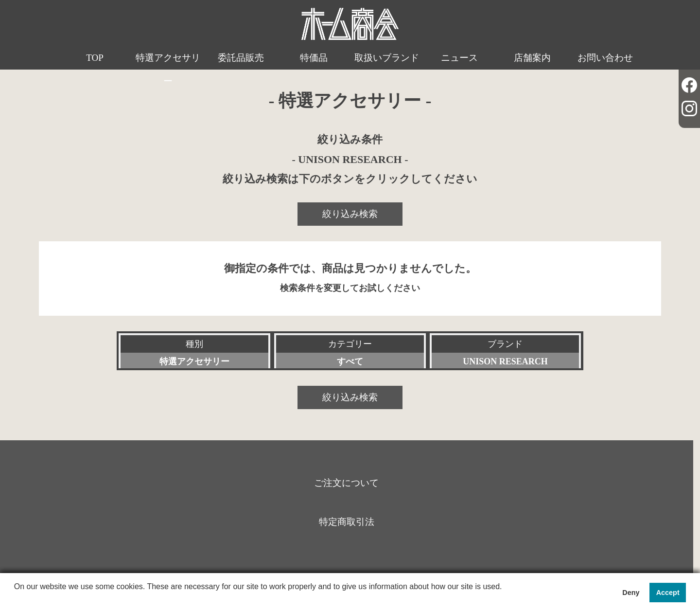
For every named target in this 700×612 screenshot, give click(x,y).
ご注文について (346, 483)
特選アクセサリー (168, 69)
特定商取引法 (347, 522)
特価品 (314, 58)
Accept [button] (668, 593)
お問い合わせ (605, 58)
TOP (95, 58)
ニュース (459, 58)
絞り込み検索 (350, 214)
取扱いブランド (387, 58)
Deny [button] (631, 593)
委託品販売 (241, 58)
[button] (16, 599)
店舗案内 (532, 58)
